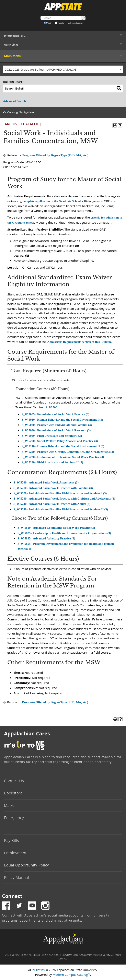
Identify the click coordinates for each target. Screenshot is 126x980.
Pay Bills (12, 840)
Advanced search (76, 23)
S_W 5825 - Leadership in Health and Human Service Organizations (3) (64, 533)
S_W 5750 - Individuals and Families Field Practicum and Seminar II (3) (61, 509)
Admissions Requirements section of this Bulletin (79, 342)
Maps (9, 805)
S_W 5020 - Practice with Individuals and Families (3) (57, 425)
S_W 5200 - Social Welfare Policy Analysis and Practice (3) (60, 441)
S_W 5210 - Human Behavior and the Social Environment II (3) (63, 446)
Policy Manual (16, 877)
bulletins (38, 970)
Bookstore (13, 793)
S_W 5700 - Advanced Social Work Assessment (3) (46, 482)
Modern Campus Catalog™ (71, 975)
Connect (12, 896)
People (59, 23)
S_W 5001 (52, 407)
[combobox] (63, 69)
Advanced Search (14, 101)
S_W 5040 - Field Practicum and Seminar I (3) (52, 436)
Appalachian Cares (27, 733)
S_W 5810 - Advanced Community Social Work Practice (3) (56, 528)
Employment (15, 853)
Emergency (14, 818)
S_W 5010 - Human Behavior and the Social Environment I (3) (62, 420)
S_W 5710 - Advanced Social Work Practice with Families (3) (53, 488)
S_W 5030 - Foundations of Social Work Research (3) (56, 430)
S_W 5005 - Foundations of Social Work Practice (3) (55, 414)
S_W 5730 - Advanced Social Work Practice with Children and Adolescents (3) (64, 499)
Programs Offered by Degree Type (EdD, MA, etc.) (55, 155)
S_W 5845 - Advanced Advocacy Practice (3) (46, 538)
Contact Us (14, 781)
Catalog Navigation (21, 112)
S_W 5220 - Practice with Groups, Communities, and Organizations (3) (68, 452)
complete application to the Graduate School (52, 201)
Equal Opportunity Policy (26, 865)
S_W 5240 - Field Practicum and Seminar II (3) (52, 462)
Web (48, 23)
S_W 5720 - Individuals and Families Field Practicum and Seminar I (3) (60, 493)
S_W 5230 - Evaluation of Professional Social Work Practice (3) (63, 457)
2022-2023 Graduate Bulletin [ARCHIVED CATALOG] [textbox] (41, 69)
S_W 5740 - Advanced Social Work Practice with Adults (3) (52, 504)
